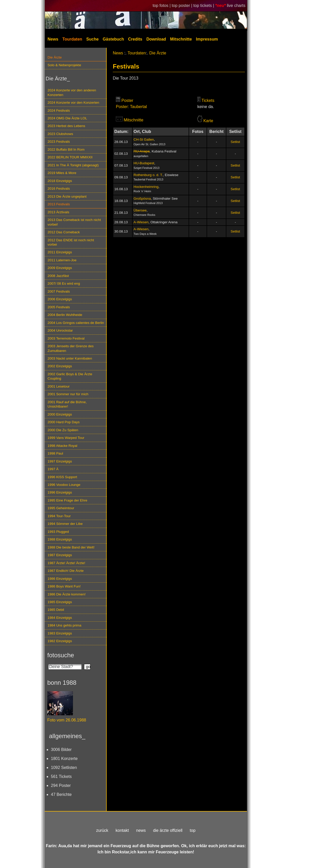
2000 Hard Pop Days (64, 422)
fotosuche (61, 655)
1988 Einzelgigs (60, 539)
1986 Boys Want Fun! (64, 586)
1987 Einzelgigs (60, 555)
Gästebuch (113, 39)
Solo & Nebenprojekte (64, 65)
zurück (102, 830)
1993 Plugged (58, 532)
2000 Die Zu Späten (63, 430)
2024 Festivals (59, 110)
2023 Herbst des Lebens (66, 126)
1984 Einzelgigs (60, 618)
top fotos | (162, 6)
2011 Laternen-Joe (62, 260)
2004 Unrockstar (60, 330)
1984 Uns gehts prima (64, 625)
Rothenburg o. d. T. (148, 175)
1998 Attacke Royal (62, 446)
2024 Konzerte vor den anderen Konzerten (72, 92)
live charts (236, 6)
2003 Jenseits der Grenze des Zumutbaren (71, 348)
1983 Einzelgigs (60, 633)
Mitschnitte (181, 39)
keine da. (206, 107)
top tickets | (204, 6)
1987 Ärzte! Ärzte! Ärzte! (66, 563)
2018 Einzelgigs (60, 181)
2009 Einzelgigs (60, 268)
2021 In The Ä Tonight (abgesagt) (73, 165)
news (141, 830)
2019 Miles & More (62, 173)
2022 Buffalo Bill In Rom (66, 150)
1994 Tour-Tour (59, 516)
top (193, 830)
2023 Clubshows (60, 134)
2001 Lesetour (59, 386)
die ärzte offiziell (168, 830)
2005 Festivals (59, 307)
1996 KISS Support (62, 477)
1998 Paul (55, 453)
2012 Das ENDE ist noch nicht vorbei (71, 242)
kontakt (122, 830)
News (53, 39)
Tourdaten (72, 39)
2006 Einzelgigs (60, 299)
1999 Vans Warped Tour (66, 438)
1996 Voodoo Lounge (64, 485)
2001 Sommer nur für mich (68, 394)
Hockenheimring (146, 187)
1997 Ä (53, 469)
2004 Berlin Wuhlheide (65, 315)
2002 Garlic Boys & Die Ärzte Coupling (70, 376)
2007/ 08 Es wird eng (64, 283)
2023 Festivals (59, 142)
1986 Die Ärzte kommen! (67, 594)
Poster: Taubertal (131, 107)
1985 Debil (56, 610)
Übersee (140, 210)
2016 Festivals (59, 189)
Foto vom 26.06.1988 (67, 720)
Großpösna (142, 199)
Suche (92, 39)
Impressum (207, 39)
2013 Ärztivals (58, 212)
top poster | (182, 6)
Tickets (208, 100)
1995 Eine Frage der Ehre (67, 500)
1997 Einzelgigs (60, 461)
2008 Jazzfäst (58, 276)
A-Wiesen (141, 222)
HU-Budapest (144, 163)
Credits (135, 39)
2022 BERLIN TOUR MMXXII (70, 157)
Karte (208, 121)
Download (156, 39)
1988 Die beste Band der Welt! (71, 547)
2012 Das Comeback (64, 232)
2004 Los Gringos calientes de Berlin (76, 323)
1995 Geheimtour (61, 508)
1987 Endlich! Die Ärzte (66, 571)
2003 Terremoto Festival (66, 338)
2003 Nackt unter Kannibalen (70, 358)
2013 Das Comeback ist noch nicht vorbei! (74, 222)
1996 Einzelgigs (60, 492)
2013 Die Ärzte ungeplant (67, 196)
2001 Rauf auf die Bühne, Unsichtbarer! (67, 404)
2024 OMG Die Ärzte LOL (67, 118)
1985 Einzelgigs (60, 602)
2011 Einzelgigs (60, 252)
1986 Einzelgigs (60, 579)
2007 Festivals (59, 291)
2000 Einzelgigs (60, 414)
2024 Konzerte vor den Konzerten (73, 103)
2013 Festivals (59, 204)
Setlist (235, 142)
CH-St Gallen (144, 139)
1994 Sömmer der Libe (65, 524)
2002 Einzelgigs (60, 366)
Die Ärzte (55, 57)
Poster (127, 100)
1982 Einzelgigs (60, 641)
